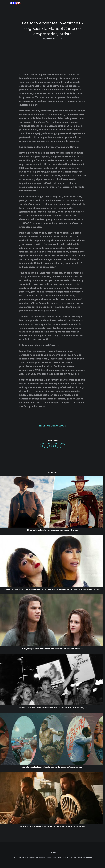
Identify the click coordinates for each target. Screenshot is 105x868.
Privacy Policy (62, 857)
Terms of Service (77, 857)
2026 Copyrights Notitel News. (25, 857)
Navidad (89, 857)
